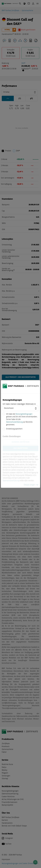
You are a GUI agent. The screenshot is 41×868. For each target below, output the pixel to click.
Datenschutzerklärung (14, 422)
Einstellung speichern (14, 429)
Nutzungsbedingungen (24, 414)
